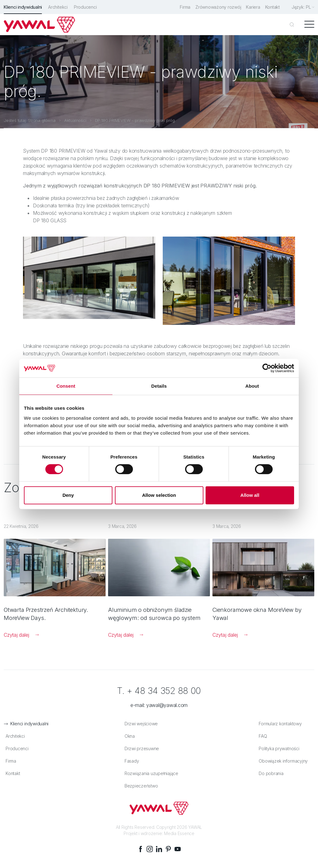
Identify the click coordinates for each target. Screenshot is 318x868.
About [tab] (252, 386)
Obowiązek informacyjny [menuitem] (282, 761)
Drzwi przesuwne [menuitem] (140, 749)
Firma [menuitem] (181, 7)
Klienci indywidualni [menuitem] (23, 7)
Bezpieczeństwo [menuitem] (140, 786)
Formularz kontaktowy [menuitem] (279, 724)
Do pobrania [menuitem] (270, 774)
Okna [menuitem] (128, 736)
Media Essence (179, 834)
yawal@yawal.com (167, 705)
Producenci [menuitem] (85, 7)
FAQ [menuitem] (261, 736)
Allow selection (159, 495)
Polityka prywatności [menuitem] (278, 749)
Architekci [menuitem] (58, 7)
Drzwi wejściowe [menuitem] (140, 724)
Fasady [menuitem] (130, 761)
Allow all (250, 495)
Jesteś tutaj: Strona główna (30, 120)
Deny (68, 495)
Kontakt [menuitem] (272, 7)
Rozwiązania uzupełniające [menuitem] (150, 774)
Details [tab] (159, 386)
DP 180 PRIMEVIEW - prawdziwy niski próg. (136, 120)
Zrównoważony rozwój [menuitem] (215, 7)
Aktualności (75, 120)
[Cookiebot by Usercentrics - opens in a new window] (267, 368)
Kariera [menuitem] (251, 7)
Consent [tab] (66, 386)
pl (308, 7)
